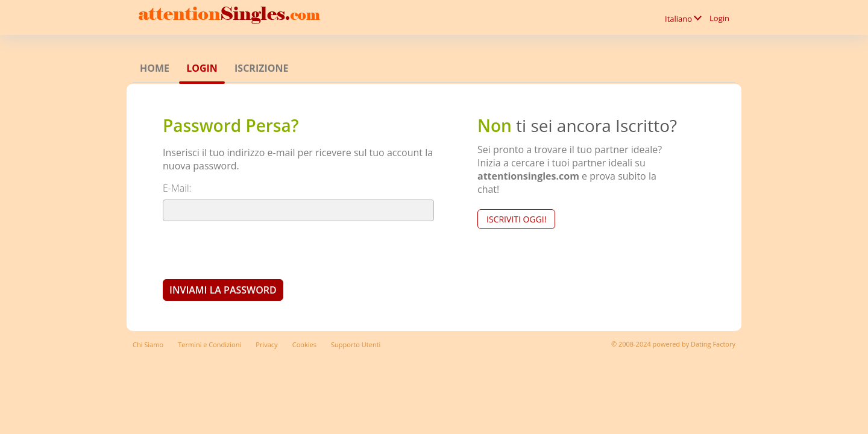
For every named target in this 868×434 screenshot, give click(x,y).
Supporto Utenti (356, 344)
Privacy (266, 344)
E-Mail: (177, 188)
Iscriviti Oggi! (516, 219)
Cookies (304, 344)
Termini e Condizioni (209, 344)
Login (719, 18)
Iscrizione (261, 68)
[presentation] (254, 250)
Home (155, 68)
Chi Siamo (148, 344)
